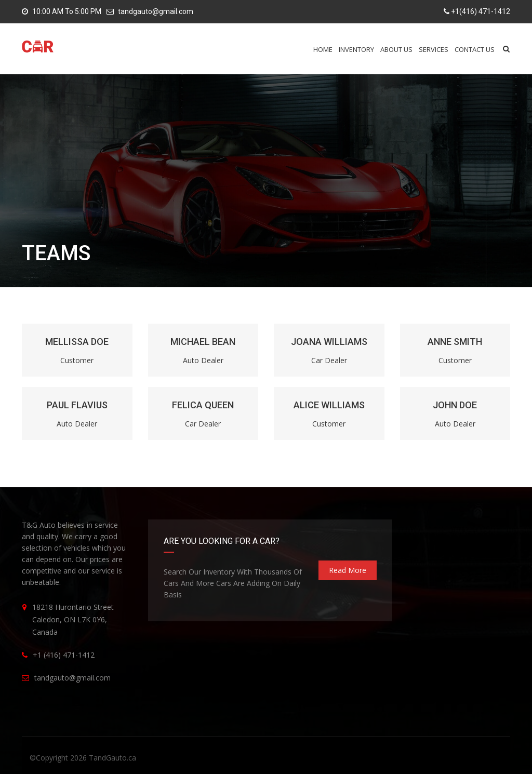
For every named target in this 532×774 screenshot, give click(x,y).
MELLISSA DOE (77, 342)
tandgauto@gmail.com (156, 11)
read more (348, 570)
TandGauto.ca (112, 758)
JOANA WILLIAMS (329, 342)
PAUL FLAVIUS (77, 405)
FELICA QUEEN (203, 405)
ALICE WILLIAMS (329, 405)
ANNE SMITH (455, 342)
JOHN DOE (455, 405)
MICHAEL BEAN (203, 342)
